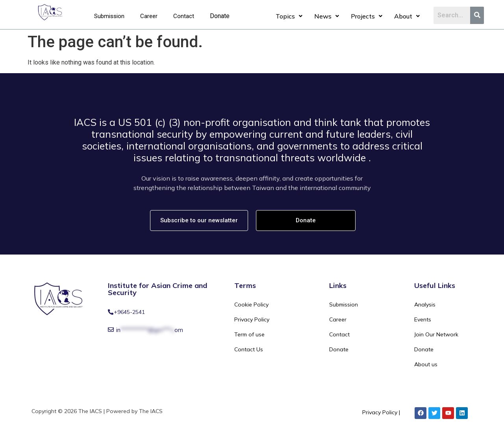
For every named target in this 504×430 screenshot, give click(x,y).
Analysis (425, 305)
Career (149, 16)
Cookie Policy (251, 305)
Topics (289, 16)
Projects (367, 16)
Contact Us (249, 349)
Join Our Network (436, 334)
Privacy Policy (252, 319)
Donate (220, 16)
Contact (184, 16)
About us (426, 364)
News (327, 16)
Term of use (249, 334)
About (407, 16)
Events (423, 319)
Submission (109, 16)
